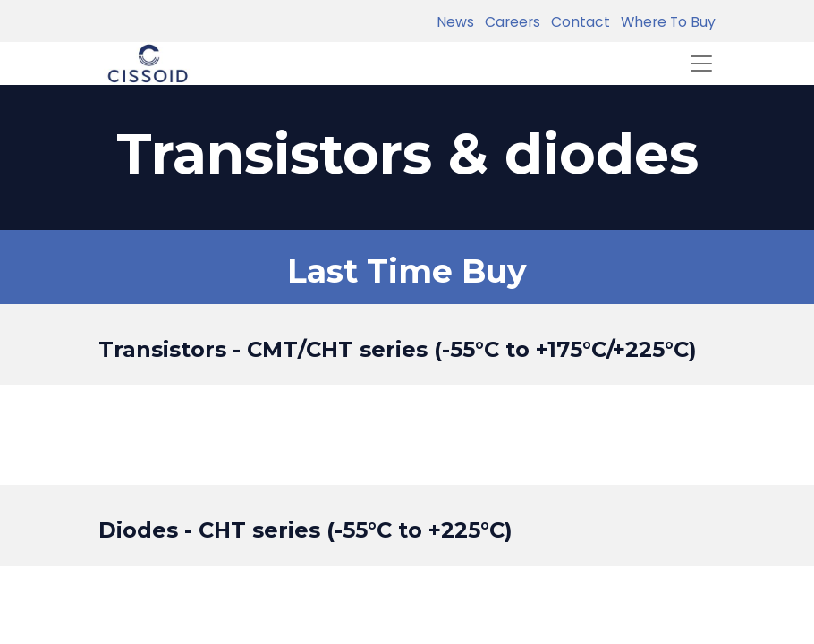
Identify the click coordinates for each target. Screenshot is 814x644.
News (455, 22)
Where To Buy (665, 22)
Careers (509, 22)
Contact (577, 22)
